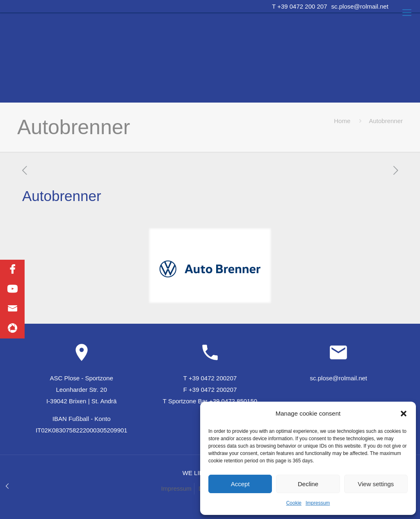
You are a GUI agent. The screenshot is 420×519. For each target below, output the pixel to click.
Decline (308, 484)
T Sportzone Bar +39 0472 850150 (210, 401)
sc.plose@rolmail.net (360, 6)
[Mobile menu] (407, 13)
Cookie (294, 503)
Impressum (318, 503)
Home (342, 121)
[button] (404, 414)
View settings (376, 484)
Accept (240, 484)
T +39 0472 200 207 (299, 6)
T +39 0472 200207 (210, 378)
